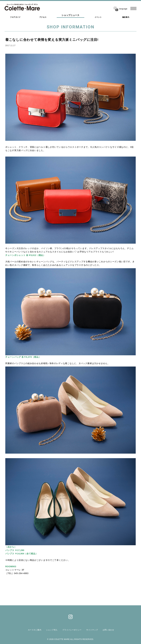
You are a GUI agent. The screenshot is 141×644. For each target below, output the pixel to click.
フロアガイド (15, 16)
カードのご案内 (36, 630)
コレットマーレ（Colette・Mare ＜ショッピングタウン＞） (25, 8)
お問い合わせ (106, 630)
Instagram (70, 617)
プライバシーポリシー (71, 630)
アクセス (43, 16)
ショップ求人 (52, 630)
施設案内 (126, 16)
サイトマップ (91, 630)
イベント (98, 16)
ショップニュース (70, 16)
